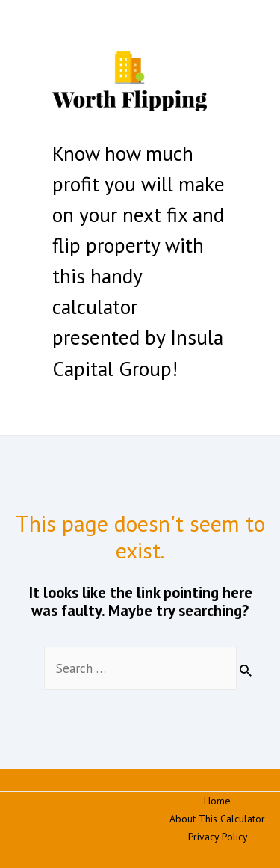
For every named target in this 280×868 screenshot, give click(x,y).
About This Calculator (217, 819)
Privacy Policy (218, 837)
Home (217, 801)
